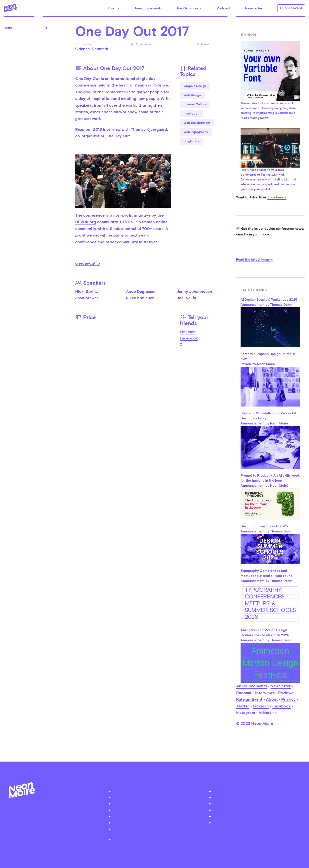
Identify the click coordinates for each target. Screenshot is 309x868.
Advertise (268, 713)
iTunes (257, 816)
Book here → (277, 197)
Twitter (243, 706)
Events (114, 8)
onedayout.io (88, 263)
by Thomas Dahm (155, 849)
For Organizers (189, 8)
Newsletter (254, 8)
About (272, 699)
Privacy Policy (157, 839)
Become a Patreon (157, 829)
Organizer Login (157, 810)
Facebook (189, 338)
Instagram (246, 713)
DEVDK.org (86, 222)
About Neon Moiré (157, 791)
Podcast (223, 8)
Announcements (148, 8)
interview (112, 129)
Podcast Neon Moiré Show (157, 797)
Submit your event (157, 803)
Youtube (257, 823)
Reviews (286, 693)
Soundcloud (257, 810)
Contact (157, 823)
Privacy (288, 699)
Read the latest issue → (254, 260)
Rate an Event (249, 699)
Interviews (265, 693)
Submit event (291, 8)
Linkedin (188, 332)
